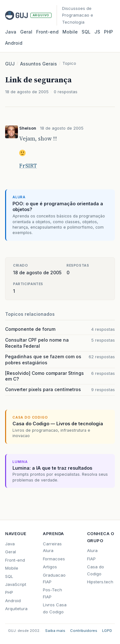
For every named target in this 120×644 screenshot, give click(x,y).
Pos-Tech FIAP (52, 593)
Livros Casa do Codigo (55, 608)
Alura (92, 550)
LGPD (107, 631)
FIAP (91, 559)
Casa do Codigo (96, 570)
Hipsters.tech (100, 582)
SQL (86, 32)
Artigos (50, 567)
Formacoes (54, 559)
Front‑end (47, 32)
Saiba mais (55, 631)
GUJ (10, 64)
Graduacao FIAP (54, 578)
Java (11, 32)
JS (97, 32)
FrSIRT (28, 166)
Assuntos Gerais (39, 64)
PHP (108, 32)
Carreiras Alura (52, 547)
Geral (26, 32)
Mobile (70, 32)
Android (14, 43)
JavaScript (16, 584)
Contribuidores (84, 631)
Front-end (15, 560)
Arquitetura (16, 609)
